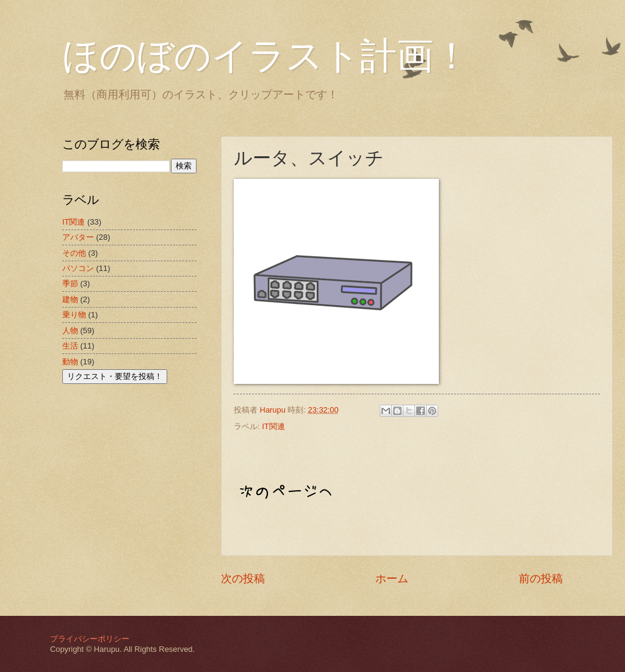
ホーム (392, 579)
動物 (70, 362)
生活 (70, 346)
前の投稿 (541, 579)
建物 (70, 299)
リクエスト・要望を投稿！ (115, 376)
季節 (70, 284)
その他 (74, 253)
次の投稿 (243, 579)
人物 (70, 331)
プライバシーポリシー (90, 639)
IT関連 (273, 426)
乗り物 (74, 315)
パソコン (78, 268)
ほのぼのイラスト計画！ (266, 56)
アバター (78, 237)
